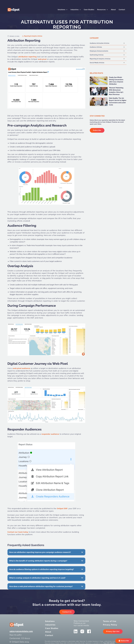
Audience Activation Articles (100, 43)
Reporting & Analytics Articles (33, 36)
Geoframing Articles (97, 55)
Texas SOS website (109, 643)
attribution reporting (27, 57)
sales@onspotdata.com (21, 631)
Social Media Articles (97, 63)
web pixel (42, 59)
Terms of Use (110, 621)
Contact (122, 10)
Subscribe (97, 130)
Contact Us (67, 612)
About (113, 10)
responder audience (50, 434)
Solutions (62, 10)
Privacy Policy (110, 625)
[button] (63, 10)
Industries (75, 10)
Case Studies (89, 10)
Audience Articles (96, 47)
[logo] (13, 10)
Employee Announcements (99, 51)
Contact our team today (18, 532)
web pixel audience (21, 368)
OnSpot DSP (62, 509)
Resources (101, 10)
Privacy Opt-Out (113, 631)
